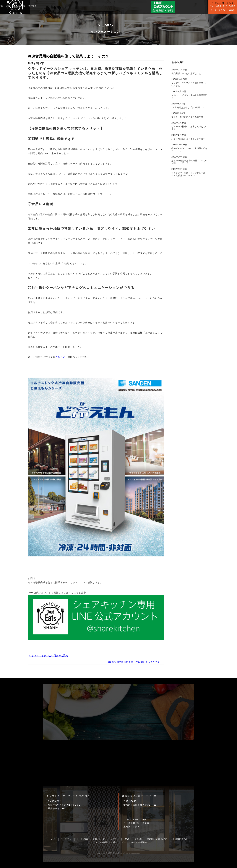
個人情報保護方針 (180, 839)
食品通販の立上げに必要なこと (186, 73)
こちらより (62, 357)
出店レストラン (100, 839)
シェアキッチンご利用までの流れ (48, 656)
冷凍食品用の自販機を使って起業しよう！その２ (135, 662)
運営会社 (88, 5)
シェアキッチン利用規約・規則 (103, 842)
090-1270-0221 (140, 819)
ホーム (53, 839)
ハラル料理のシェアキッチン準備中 (188, 139)
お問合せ (66, 5)
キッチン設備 (52, 5)
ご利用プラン (36, 5)
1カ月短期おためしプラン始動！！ (188, 107)
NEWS (77, 5)
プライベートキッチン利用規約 (134, 842)
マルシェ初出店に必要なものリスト (188, 117)
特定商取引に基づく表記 (157, 839)
